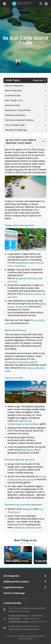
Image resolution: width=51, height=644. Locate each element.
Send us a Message (14, 593)
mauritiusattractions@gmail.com (24, 629)
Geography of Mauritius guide (20, 362)
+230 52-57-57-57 (24, 619)
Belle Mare (28, 509)
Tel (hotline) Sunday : (19, 622)
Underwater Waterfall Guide (28, 527)
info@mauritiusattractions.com (23, 626)
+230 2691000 (26, 616)
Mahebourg (29, 450)
